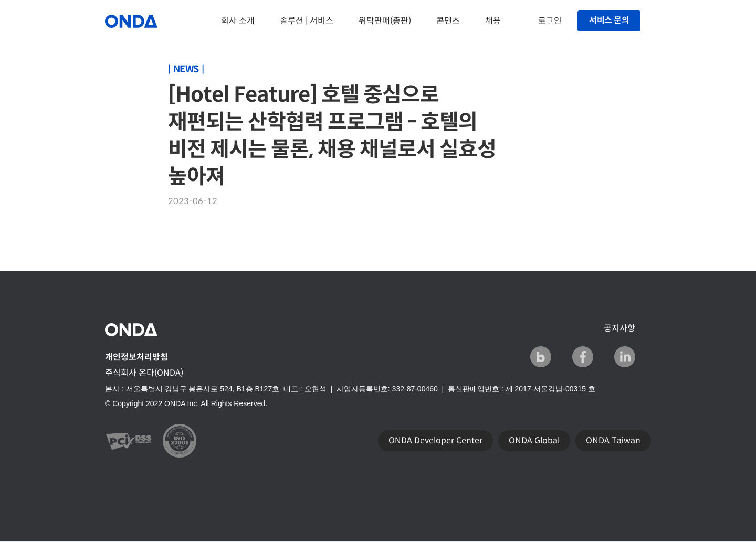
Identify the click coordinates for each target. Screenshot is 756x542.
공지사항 (619, 328)
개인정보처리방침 (136, 357)
